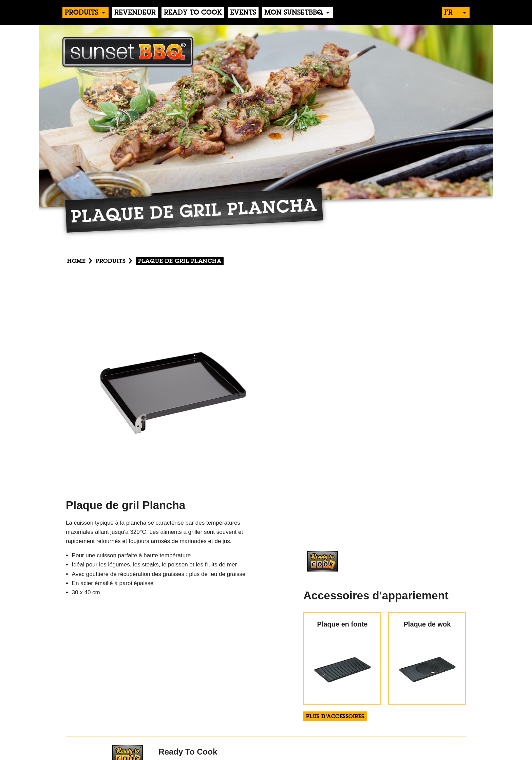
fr (448, 13)
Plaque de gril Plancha (180, 261)
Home (76, 261)
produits (82, 13)
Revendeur (135, 13)
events (243, 13)
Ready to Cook (193, 13)
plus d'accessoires (335, 717)
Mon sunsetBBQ (293, 13)
